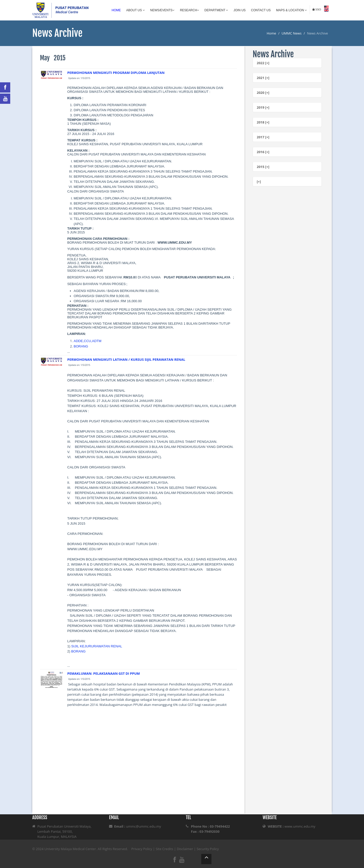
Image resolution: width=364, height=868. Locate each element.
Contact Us (261, 10)
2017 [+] (263, 137)
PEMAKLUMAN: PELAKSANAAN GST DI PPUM (104, 673)
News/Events (162, 10)
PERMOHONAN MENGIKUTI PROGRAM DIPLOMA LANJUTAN (116, 73)
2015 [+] (263, 167)
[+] (259, 182)
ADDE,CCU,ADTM (88, 341)
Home (116, 10)
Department (216, 10)
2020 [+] (263, 93)
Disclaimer (185, 849)
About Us (135, 10)
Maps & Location (292, 10)
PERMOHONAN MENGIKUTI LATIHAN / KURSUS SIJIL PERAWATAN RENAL (126, 359)
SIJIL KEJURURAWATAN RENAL (97, 646)
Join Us (239, 10)
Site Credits (164, 849)
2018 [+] (263, 122)
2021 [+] (263, 78)
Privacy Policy (142, 849)
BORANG (81, 346)
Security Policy (208, 849)
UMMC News (292, 33)
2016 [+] (263, 152)
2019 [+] (263, 107)
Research (190, 10)
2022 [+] (263, 63)
